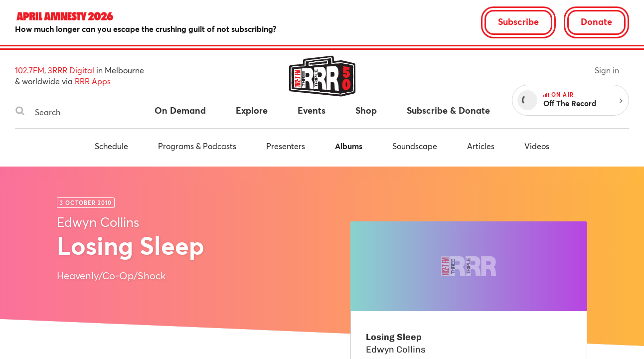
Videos (537, 146)
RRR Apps (93, 81)
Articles (481, 146)
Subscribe (518, 21)
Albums (349, 146)
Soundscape (415, 146)
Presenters (286, 146)
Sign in (607, 70)
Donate (596, 21)
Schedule (111, 146)
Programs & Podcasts (197, 146)
